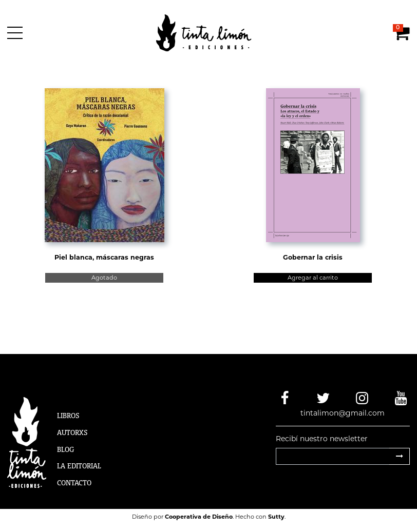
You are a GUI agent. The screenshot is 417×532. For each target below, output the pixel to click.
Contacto (74, 483)
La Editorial (79, 466)
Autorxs (72, 432)
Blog (65, 449)
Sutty (276, 517)
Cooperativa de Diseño (199, 517)
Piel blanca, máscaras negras (104, 257)
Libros (68, 416)
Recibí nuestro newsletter (322, 439)
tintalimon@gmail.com (343, 413)
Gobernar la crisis (313, 257)
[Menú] (17, 33)
